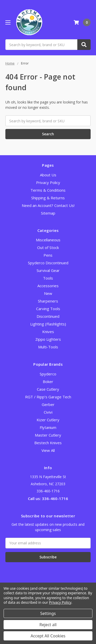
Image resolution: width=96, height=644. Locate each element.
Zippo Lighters (48, 339)
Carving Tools (48, 309)
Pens (48, 255)
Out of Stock (48, 247)
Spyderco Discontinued (48, 263)
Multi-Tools (48, 347)
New (48, 293)
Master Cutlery (48, 435)
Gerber (48, 404)
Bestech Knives (48, 443)
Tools (48, 278)
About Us (48, 175)
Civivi (48, 412)
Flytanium (48, 427)
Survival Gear (48, 270)
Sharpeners (48, 301)
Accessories (48, 286)
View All (48, 450)
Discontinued (48, 316)
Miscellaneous (48, 240)
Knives (48, 332)
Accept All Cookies (48, 636)
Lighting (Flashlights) (48, 324)
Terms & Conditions (48, 190)
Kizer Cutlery (48, 420)
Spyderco (48, 374)
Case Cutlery (48, 389)
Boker (48, 382)
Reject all (48, 625)
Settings (48, 613)
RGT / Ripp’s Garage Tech (48, 397)
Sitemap (48, 213)
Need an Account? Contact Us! (48, 205)
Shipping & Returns (48, 198)
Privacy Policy (48, 182)
